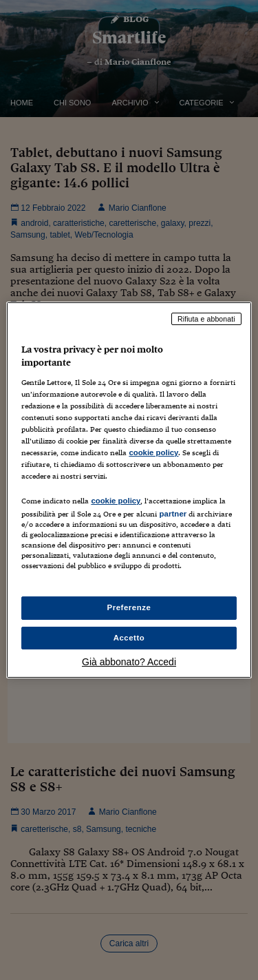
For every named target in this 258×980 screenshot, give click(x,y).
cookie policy (153, 452)
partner (173, 514)
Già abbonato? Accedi (129, 662)
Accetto (129, 638)
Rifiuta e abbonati (206, 319)
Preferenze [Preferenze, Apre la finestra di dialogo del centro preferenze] (129, 607)
